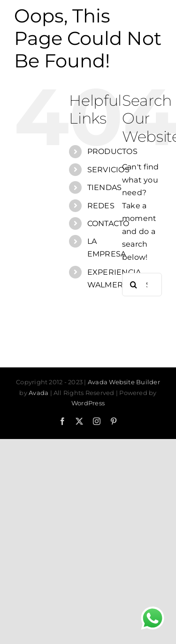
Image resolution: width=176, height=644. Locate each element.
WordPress (88, 403)
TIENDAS (105, 187)
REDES (101, 206)
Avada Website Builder (124, 382)
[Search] (134, 285)
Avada (38, 393)
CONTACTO (108, 223)
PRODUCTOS (112, 151)
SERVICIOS (108, 170)
